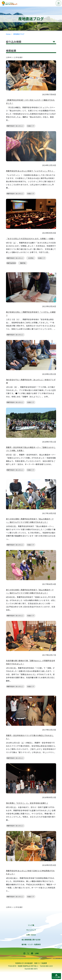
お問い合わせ (31, 935)
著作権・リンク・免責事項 (31, 944)
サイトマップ (31, 930)
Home (8, 34)
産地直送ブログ (19, 34)
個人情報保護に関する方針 (31, 940)
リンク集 (31, 925)
